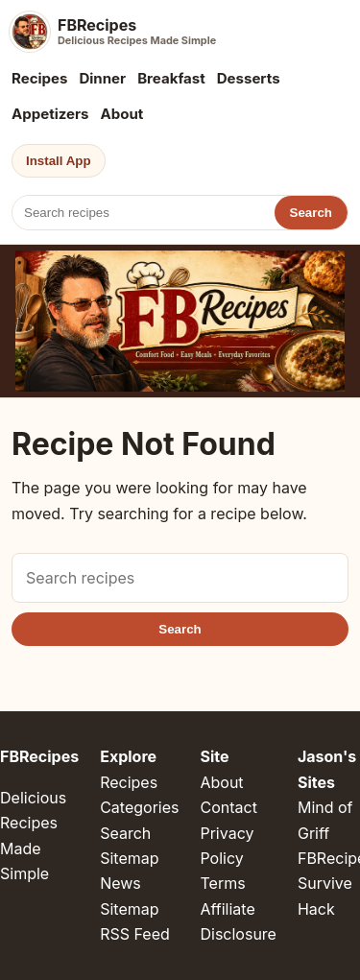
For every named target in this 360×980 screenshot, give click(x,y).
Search (311, 213)
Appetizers (50, 114)
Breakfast (171, 78)
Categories (139, 807)
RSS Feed (135, 934)
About (122, 114)
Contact (228, 807)
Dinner (102, 78)
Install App (59, 161)
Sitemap (129, 858)
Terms (222, 883)
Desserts (249, 78)
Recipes (39, 78)
